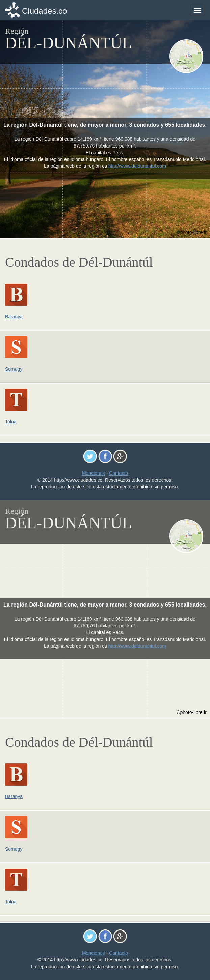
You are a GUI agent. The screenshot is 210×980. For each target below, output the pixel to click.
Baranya (14, 317)
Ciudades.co (44, 11)
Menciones (94, 473)
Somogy (14, 369)
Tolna (11, 422)
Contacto (119, 473)
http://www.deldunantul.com (137, 166)
